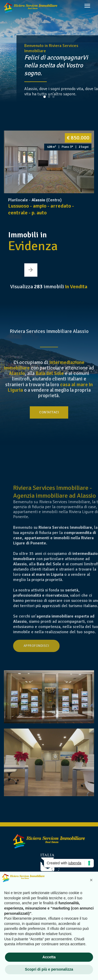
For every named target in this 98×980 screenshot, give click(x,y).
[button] (45, 97)
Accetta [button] (49, 957)
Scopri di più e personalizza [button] (49, 969)
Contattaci (49, 412)
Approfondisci (60, 646)
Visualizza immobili (49, 287)
